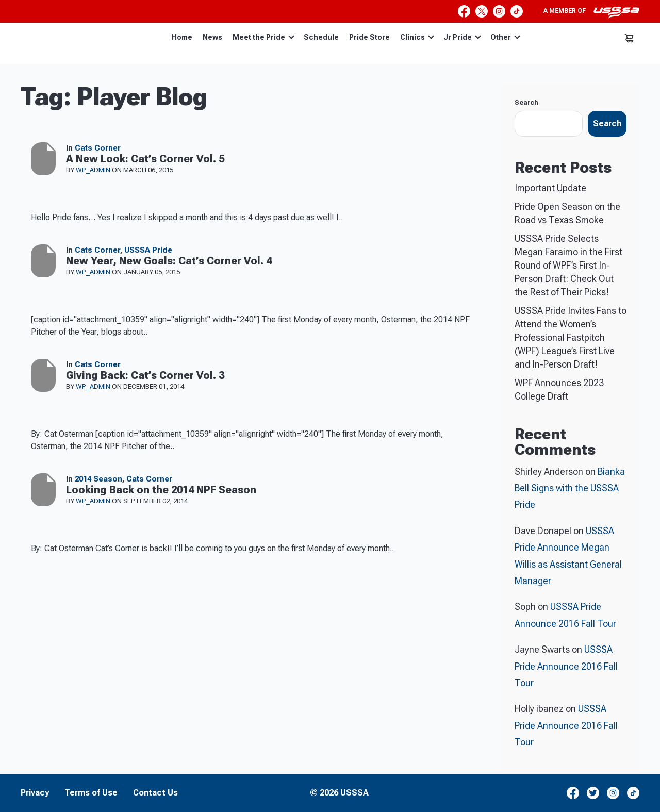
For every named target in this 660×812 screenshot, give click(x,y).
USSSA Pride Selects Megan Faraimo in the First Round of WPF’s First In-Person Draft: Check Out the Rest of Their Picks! (568, 265)
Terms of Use (91, 793)
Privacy (35, 793)
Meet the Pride (263, 37)
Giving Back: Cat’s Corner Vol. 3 (145, 375)
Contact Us (155, 793)
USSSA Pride (148, 250)
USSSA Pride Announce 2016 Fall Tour (566, 666)
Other (505, 37)
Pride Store (369, 37)
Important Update (550, 188)
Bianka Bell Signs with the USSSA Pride (570, 488)
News (212, 37)
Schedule (321, 37)
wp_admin (94, 170)
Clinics (417, 37)
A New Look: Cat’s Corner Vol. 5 (145, 159)
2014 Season (98, 479)
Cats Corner (98, 148)
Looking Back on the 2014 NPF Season (161, 490)
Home (182, 37)
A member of (591, 12)
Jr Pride (462, 37)
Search (526, 102)
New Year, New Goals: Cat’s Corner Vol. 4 (169, 261)
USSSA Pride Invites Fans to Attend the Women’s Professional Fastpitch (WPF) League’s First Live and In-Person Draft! (571, 337)
